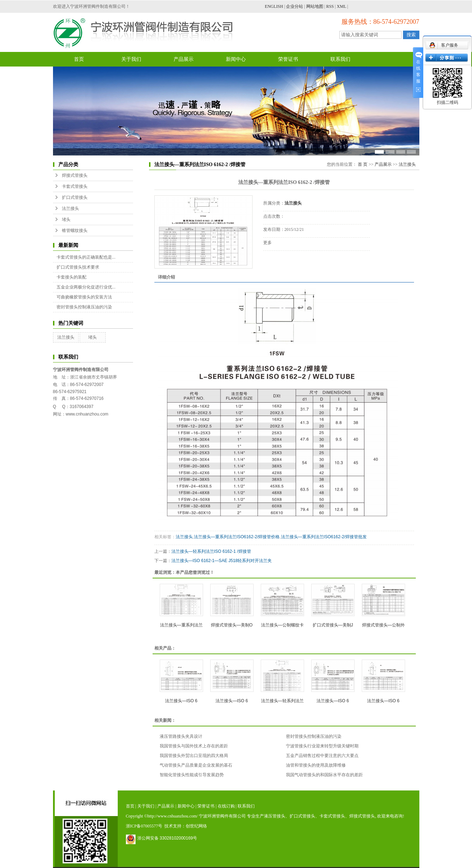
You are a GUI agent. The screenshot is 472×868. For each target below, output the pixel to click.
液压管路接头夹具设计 (181, 736)
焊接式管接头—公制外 (383, 625)
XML (341, 6)
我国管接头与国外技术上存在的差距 (194, 746)
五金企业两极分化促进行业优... (86, 287)
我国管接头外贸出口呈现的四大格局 (194, 756)
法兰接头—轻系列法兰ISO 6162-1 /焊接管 (211, 551)
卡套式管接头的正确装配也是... (86, 257)
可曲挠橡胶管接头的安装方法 (84, 297)
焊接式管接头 (75, 175)
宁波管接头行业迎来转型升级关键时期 (322, 746)
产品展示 (184, 59)
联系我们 (340, 59)
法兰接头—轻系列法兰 (282, 701)
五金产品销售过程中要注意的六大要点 (322, 756)
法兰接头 (70, 208)
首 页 (363, 164)
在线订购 (226, 806)
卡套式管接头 (75, 186)
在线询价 (283, 260)
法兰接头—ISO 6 (181, 701)
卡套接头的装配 (71, 277)
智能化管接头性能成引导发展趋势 (192, 775)
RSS (330, 6)
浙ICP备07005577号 (144, 826)
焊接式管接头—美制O (232, 625)
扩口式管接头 (75, 197)
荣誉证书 (288, 59)
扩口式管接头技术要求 (78, 267)
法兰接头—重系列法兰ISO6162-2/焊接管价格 (237, 537)
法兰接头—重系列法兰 (181, 625)
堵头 (66, 219)
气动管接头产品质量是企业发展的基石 (196, 765)
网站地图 (315, 6)
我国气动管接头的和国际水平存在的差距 (324, 775)
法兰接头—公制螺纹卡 (282, 625)
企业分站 (295, 6)
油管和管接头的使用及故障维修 (316, 765)
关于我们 (131, 59)
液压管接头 (275, 816)
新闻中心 (236, 59)
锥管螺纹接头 (75, 231)
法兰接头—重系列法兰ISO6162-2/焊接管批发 (324, 537)
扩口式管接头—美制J (333, 625)
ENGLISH (274, 6)
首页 (79, 59)
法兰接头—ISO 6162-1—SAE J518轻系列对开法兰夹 (222, 561)
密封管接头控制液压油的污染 (84, 307)
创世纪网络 (196, 826)
